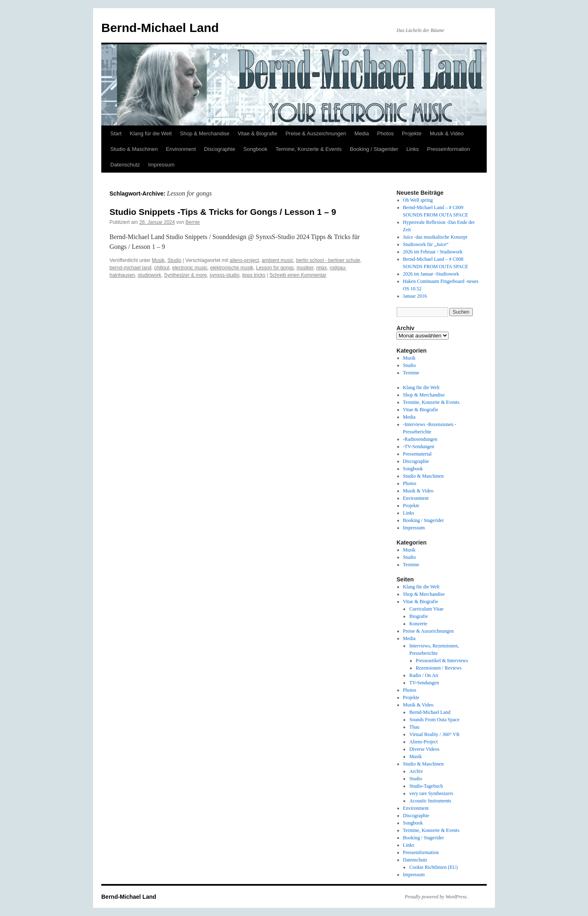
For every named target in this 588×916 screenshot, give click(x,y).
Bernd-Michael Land (160, 28)
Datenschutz (125, 165)
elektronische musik (231, 268)
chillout (162, 268)
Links (413, 149)
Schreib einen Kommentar (298, 275)
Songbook (255, 149)
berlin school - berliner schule (328, 260)
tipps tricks (254, 275)
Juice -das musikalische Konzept (435, 237)
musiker (305, 268)
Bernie (193, 222)
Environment (181, 149)
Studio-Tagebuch (426, 786)
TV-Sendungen (424, 683)
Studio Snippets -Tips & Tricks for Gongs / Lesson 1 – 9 (223, 212)
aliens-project (244, 260)
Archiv (416, 771)
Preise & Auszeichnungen (316, 133)
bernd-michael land (130, 268)
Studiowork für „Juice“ (426, 244)
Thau (414, 727)
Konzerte (418, 624)
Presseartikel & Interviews (442, 661)
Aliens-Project (423, 742)
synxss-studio (224, 275)
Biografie (418, 616)
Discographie (220, 149)
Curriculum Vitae (426, 609)
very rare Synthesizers (431, 793)
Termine (411, 373)
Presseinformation (448, 149)
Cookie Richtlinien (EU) (433, 867)
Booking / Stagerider (374, 149)
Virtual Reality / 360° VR (434, 734)
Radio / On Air (424, 675)
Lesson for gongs (275, 268)
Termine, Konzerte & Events (309, 149)
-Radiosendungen (420, 439)
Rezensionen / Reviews (439, 668)
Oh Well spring (418, 200)
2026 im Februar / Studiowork (433, 252)
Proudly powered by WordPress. (436, 897)
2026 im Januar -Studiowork (431, 274)
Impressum (161, 165)
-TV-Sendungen (419, 447)
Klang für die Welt (150, 133)
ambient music (277, 260)
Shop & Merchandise (205, 133)
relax (321, 268)
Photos (385, 133)
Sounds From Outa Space (434, 720)
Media (361, 133)
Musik (158, 260)
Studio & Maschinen (134, 149)
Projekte (412, 133)
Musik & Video (447, 133)
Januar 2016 (415, 296)
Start (116, 133)
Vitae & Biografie (258, 133)
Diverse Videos (424, 749)
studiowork (149, 275)
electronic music (190, 268)
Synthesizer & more (186, 275)
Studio (174, 260)
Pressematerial (417, 454)
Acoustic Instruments (430, 801)
